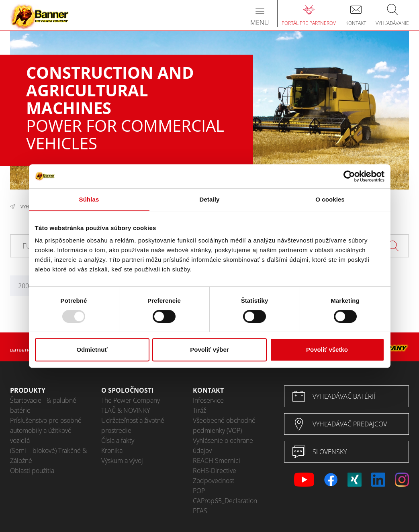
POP (199, 491)
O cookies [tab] (330, 199)
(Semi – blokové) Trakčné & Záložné (48, 456)
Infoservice (208, 400)
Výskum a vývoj (122, 461)
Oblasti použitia (32, 471)
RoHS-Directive (215, 471)
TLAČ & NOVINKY (126, 410)
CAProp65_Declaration (225, 501)
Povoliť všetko (327, 350)
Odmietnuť (92, 350)
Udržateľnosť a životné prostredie (133, 425)
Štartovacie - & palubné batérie (43, 405)
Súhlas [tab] (89, 199)
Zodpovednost (214, 481)
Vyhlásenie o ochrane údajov (223, 445)
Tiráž (199, 410)
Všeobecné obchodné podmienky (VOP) (224, 425)
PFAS (200, 511)
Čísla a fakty (118, 440)
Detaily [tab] (210, 199)
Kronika (112, 450)
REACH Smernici (217, 461)
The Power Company (131, 400)
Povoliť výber (209, 350)
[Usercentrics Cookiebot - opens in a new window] (349, 176)
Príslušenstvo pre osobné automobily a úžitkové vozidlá (46, 430)
